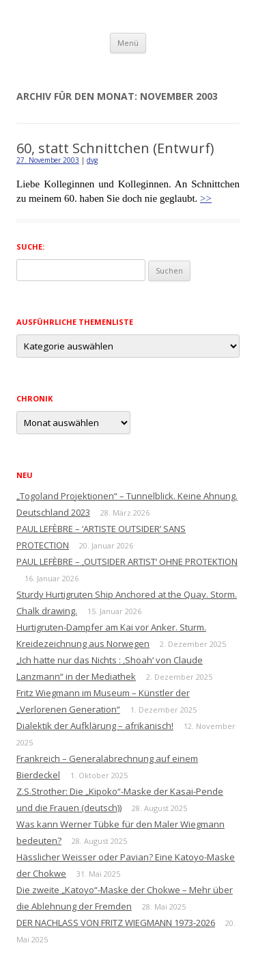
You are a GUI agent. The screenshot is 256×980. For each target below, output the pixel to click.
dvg (92, 160)
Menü (128, 43)
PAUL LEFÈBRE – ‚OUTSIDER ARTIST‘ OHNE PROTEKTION (127, 561)
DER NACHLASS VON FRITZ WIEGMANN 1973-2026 (116, 923)
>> (206, 198)
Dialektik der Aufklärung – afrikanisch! (95, 726)
